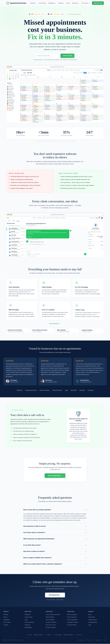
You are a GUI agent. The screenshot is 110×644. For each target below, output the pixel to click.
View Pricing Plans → (55, 478)
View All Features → (55, 326)
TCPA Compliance (72, 617)
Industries (61, 3)
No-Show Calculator (51, 622)
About (90, 615)
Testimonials (91, 617)
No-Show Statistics (51, 628)
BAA (105, 640)
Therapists (27, 625)
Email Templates (50, 620)
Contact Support (93, 620)
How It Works (42, 3)
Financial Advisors (29, 622)
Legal (26, 620)
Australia (48, 635)
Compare (6, 625)
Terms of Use (90, 640)
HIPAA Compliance (72, 615)
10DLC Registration (72, 620)
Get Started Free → (55, 597)
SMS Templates (50, 617)
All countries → (79, 635)
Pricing (68, 3)
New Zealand (57, 635)
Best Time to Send (51, 625)
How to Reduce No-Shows (53, 615)
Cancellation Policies (72, 622)
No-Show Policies (72, 625)
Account (86, 3)
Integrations (52, 3)
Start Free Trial (98, 3)
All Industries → (29, 628)
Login (90, 625)
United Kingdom (69, 635)
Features (33, 3)
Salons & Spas (29, 617)
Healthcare (27, 615)
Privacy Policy (81, 640)
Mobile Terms (99, 640)
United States (38, 635)
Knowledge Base (93, 622)
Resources (76, 3)
